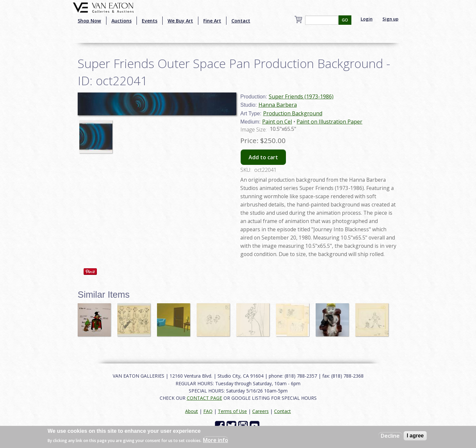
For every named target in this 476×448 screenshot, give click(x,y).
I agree (415, 436)
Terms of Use (232, 411)
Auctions (121, 21)
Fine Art (212, 21)
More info (216, 440)
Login (367, 19)
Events (150, 21)
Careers (260, 411)
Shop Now (89, 21)
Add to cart (263, 157)
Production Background (293, 113)
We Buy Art (180, 21)
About (192, 411)
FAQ (208, 411)
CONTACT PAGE (204, 398)
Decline (390, 436)
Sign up (390, 19)
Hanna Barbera (278, 105)
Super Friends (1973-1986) (301, 96)
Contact (241, 21)
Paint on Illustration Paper (329, 122)
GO (345, 20)
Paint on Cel (277, 122)
